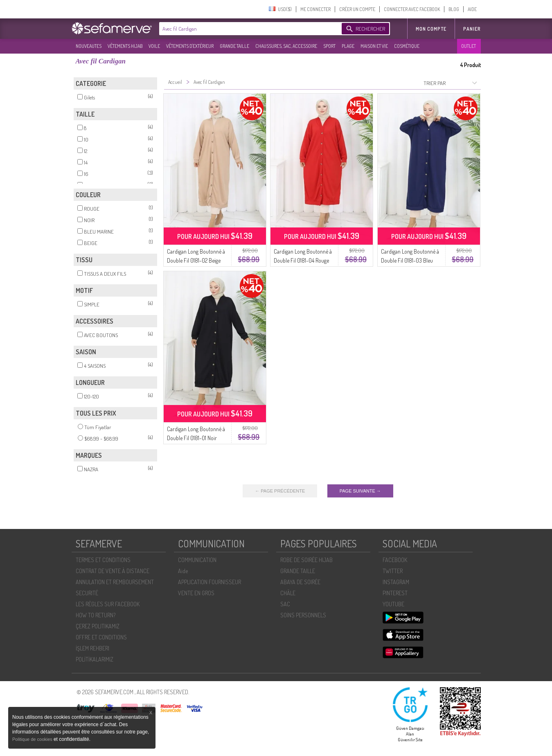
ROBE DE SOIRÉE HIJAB (306, 560)
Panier (472, 29)
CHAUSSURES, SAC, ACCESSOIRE (286, 46)
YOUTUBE (393, 604)
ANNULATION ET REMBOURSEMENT (115, 582)
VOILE (154, 46)
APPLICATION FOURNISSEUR (210, 582)
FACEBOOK (395, 560)
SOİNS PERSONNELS (303, 615)
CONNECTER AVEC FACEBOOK (412, 9)
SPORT (329, 46)
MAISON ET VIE (374, 46)
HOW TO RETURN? (96, 615)
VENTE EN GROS (196, 593)
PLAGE (348, 46)
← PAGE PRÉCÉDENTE (280, 491)
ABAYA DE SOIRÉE (300, 582)
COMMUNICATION (197, 560)
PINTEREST (395, 593)
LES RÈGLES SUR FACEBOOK (108, 604)
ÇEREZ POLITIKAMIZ (98, 626)
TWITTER (393, 571)
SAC (285, 604)
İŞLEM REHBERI (92, 648)
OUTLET (469, 46)
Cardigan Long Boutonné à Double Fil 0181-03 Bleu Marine (410, 260)
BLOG (454, 9)
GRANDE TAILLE (234, 46)
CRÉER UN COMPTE (357, 9)
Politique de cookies (33, 739)
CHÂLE (288, 593)
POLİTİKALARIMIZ (95, 659)
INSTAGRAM (396, 582)
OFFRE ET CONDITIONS (101, 637)
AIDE (472, 9)
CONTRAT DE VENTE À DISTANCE (113, 571)
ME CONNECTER (315, 9)
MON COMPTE (431, 29)
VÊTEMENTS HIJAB (125, 46)
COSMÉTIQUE (407, 46)
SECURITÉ (87, 593)
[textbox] (248, 29)
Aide (183, 571)
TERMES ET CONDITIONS (103, 560)
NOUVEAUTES (89, 46)
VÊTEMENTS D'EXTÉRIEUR (190, 46)
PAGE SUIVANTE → (360, 491)
